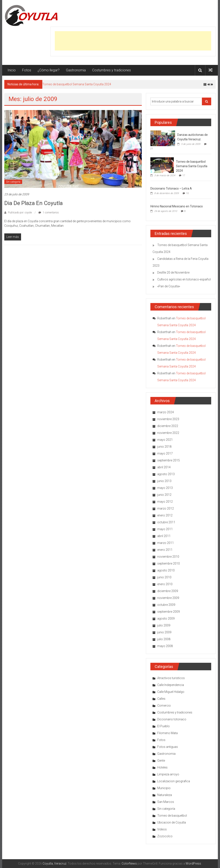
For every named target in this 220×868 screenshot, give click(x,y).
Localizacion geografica (174, 781)
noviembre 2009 (168, 598)
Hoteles (162, 767)
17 (184, 175)
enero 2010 (165, 584)
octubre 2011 (166, 522)
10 (187, 193)
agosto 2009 (166, 618)
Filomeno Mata (167, 733)
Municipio (164, 788)
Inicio (12, 70)
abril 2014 (164, 467)
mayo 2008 (165, 646)
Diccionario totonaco (172, 719)
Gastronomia (76, 70)
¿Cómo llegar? (49, 70)
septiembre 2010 (169, 563)
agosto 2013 (166, 474)
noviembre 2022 (168, 433)
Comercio (164, 706)
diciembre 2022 (168, 426)
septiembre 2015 (169, 460)
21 (152, 149)
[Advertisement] (133, 41)
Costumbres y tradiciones (112, 70)
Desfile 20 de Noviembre (173, 272)
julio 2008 (164, 639)
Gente (161, 761)
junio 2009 (164, 632)
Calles (161, 699)
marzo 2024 (166, 412)
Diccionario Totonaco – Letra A (171, 188)
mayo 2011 (165, 529)
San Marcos (166, 802)
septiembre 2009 (169, 612)
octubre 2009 (166, 605)
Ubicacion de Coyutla (172, 822)
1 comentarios (49, 213)
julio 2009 (164, 625)
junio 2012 (164, 495)
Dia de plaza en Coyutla (34, 203)
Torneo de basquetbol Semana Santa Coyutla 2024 (77, 84)
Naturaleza (165, 795)
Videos (162, 829)
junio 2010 (164, 577)
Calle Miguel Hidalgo (171, 692)
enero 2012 (165, 515)
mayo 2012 (165, 502)
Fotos (27, 70)
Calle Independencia (171, 685)
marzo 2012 (166, 508)
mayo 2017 (165, 453)
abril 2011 (164, 536)
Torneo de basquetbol (172, 816)
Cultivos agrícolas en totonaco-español (184, 279)
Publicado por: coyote (20, 213)
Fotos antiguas (168, 747)
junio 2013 (164, 481)
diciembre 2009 (168, 591)
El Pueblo (163, 726)
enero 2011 (165, 550)
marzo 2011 (166, 543)
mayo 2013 (165, 488)
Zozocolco (165, 836)
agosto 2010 (166, 570)
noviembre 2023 (168, 419)
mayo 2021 (165, 440)
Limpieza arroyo (168, 774)
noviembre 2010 (168, 557)
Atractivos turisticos (171, 678)
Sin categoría (13, 182)
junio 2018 (164, 447)
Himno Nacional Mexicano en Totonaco (177, 206)
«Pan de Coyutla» (169, 286)
